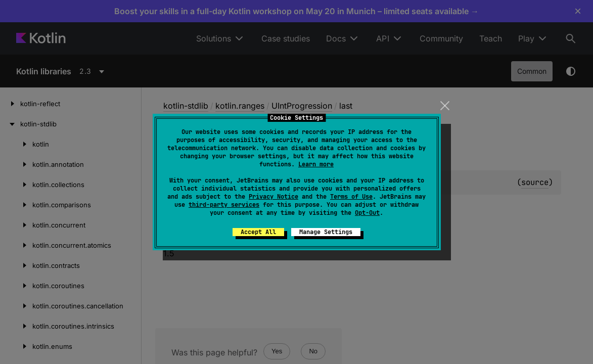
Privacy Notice (273, 197)
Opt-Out (367, 213)
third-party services (224, 205)
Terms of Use (351, 197)
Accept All (258, 232)
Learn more (316, 164)
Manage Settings (326, 232)
